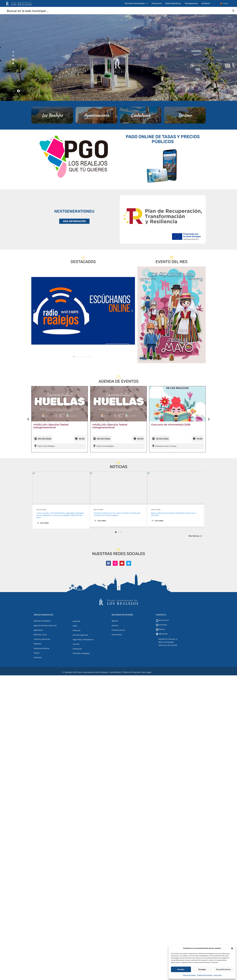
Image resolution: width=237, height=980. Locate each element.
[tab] (14, 91)
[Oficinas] (157, 630)
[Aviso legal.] (146, 672)
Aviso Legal (218, 975)
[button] (232, 948)
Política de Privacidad (205, 975)
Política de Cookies (189, 975)
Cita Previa (163, 625)
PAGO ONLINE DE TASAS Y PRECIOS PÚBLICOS (163, 151)
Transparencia (191, 3)
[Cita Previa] (157, 625)
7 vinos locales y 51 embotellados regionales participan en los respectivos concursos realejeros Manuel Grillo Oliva (60, 527)
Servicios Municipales (136, 3)
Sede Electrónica (173, 3)
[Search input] (119, 11)
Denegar (202, 969)
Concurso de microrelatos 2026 (171, 434)
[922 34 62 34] (157, 620)
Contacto (206, 3)
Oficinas (162, 629)
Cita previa (157, 3)
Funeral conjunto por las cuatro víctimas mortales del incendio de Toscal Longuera (117, 526)
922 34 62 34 (163, 620)
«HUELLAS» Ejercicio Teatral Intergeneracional (51, 435)
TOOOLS (171, 672)
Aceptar (181, 969)
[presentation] (28, 429)
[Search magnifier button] (233, 11)
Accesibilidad (115, 672)
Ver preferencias (223, 969)
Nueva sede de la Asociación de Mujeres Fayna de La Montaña (174, 526)
